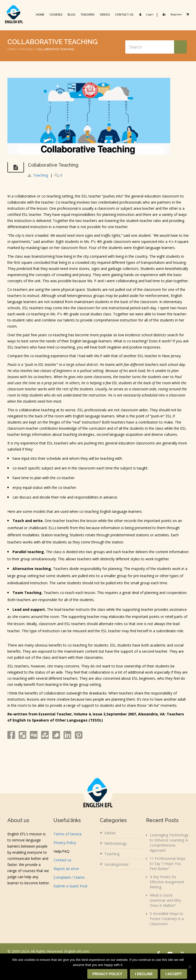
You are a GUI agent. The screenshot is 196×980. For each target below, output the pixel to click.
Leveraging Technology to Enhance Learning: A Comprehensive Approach (169, 843)
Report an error (66, 869)
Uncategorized (116, 864)
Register (171, 14)
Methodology (115, 843)
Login (145, 14)
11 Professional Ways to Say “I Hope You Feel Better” (168, 864)
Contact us (124, 14)
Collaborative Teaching (53, 165)
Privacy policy (107, 974)
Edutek (110, 833)
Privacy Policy (65, 843)
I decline (144, 974)
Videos (105, 14)
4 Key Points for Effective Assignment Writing (167, 882)
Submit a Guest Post (71, 886)
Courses (56, 14)
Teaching (26, 49)
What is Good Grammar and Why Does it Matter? (165, 900)
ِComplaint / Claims (69, 877)
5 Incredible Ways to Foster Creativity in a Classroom (167, 919)
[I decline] (190, 967)
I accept (174, 974)
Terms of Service (68, 834)
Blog (71, 14)
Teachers (88, 14)
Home (40, 14)
